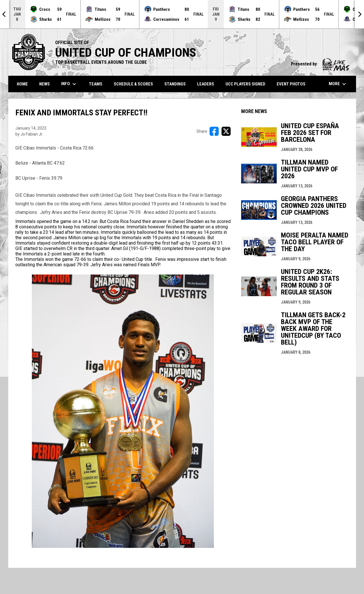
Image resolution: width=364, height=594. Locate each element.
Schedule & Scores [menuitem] (133, 84)
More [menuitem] (338, 84)
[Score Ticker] (182, 14)
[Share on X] (226, 131)
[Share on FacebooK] (214, 131)
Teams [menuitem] (96, 84)
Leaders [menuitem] (206, 84)
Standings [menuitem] (175, 84)
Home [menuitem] (22, 84)
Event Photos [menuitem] (291, 84)
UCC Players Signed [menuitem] (245, 84)
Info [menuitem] (69, 84)
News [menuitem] (45, 84)
